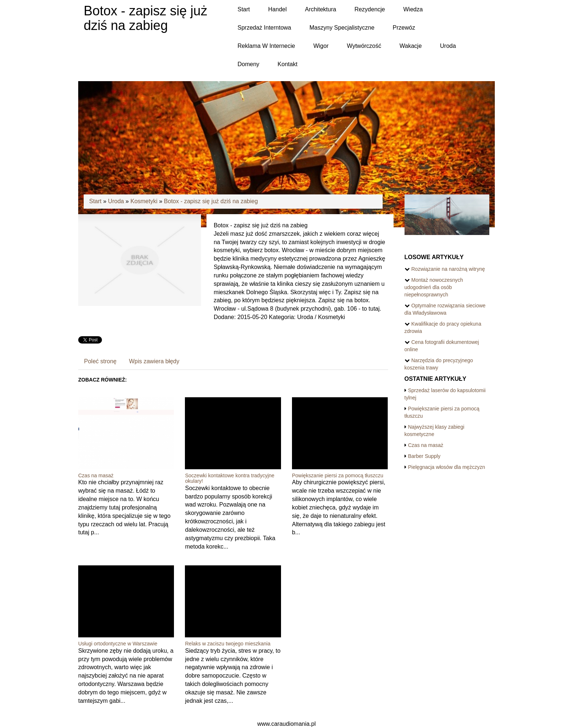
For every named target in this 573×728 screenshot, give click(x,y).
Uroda (116, 201)
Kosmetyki (144, 201)
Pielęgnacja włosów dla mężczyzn (447, 467)
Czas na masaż (96, 475)
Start (95, 201)
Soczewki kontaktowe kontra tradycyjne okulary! (229, 478)
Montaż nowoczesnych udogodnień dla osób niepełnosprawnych (434, 287)
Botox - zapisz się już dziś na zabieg (211, 201)
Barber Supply (424, 456)
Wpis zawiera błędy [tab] (154, 361)
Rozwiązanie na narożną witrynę (448, 269)
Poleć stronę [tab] (100, 361)
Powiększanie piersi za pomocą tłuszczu (338, 475)
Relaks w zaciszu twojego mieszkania (227, 644)
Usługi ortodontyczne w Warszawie (118, 644)
